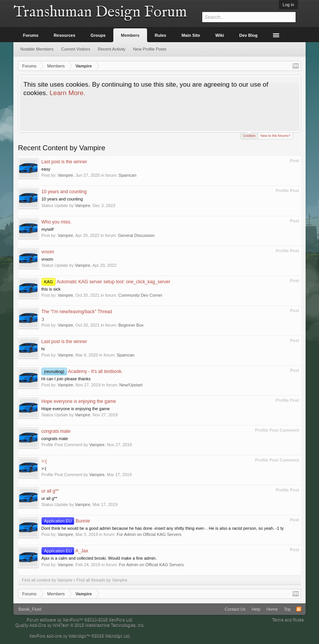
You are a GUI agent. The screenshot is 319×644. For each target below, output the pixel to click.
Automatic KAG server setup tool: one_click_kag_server (106, 282)
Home (272, 609)
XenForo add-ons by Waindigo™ (60, 636)
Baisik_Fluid (30, 609)
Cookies (249, 135)
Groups (98, 35)
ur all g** (50, 491)
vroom (48, 252)
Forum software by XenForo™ (80, 619)
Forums (31, 35)
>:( (44, 461)
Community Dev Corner (140, 295)
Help (256, 609)
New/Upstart (131, 385)
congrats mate (56, 431)
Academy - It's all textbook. (82, 371)
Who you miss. (56, 222)
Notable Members (37, 49)
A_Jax (65, 551)
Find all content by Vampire (47, 580)
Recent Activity (111, 49)
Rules (160, 35)
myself (47, 229)
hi (43, 349)
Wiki (220, 35)
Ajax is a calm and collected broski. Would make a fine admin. (99, 558)
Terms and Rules (288, 619)
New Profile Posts (150, 49)
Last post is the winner (64, 162)
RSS (299, 609)
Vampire (65, 175)
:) (43, 319)
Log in (288, 5)
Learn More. (67, 93)
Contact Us (235, 609)
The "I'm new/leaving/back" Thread (77, 312)
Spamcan (128, 175)
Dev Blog (249, 35)
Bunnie (66, 521)
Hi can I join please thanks (66, 379)
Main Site (191, 35)
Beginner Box (131, 325)
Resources (64, 35)
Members (130, 35)
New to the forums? (275, 136)
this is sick (51, 289)
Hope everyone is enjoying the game (79, 401)
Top (287, 609)
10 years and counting (64, 192)
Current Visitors (76, 49)
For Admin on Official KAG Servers (149, 534)
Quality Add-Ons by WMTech (80, 625)
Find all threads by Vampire (102, 580)
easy (46, 169)
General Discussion (136, 235)
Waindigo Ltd (117, 636)
